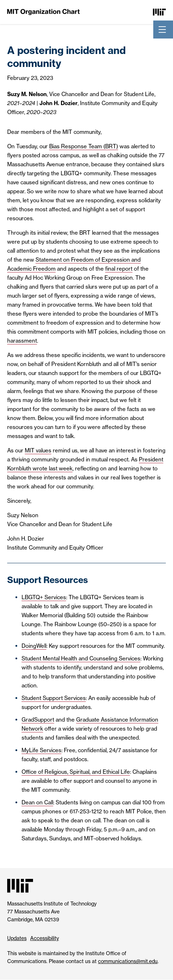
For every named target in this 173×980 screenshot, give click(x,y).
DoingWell (34, 646)
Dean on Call (37, 802)
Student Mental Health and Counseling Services (81, 658)
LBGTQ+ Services (44, 597)
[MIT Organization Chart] (43, 12)
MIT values (38, 450)
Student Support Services (54, 698)
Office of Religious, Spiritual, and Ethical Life (76, 772)
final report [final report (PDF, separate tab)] (119, 269)
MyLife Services (41, 750)
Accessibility (45, 938)
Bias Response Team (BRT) (84, 146)
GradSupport (38, 720)
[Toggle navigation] (162, 30)
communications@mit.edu (128, 961)
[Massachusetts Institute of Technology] (159, 12)
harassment (22, 341)
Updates (17, 938)
